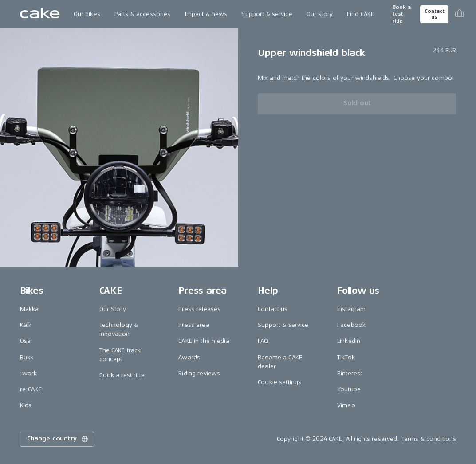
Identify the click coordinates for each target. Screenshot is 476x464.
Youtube (349, 389)
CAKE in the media (204, 341)
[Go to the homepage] (40, 14)
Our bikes (87, 14)
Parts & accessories (143, 14)
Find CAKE (360, 14)
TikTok (346, 357)
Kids (26, 405)
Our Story (113, 309)
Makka (30, 309)
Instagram (351, 309)
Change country (58, 439)
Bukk (27, 357)
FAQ (263, 341)
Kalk (26, 325)
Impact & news (206, 14)
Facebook (351, 325)
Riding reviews (199, 373)
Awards (189, 357)
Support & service (267, 14)
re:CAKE (31, 389)
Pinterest (350, 373)
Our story (320, 14)
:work (29, 373)
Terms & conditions (429, 439)
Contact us (434, 14)
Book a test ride (402, 14)
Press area (194, 325)
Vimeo (346, 405)
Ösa (25, 341)
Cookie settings (279, 382)
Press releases (199, 309)
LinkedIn (349, 341)
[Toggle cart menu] (460, 14)
